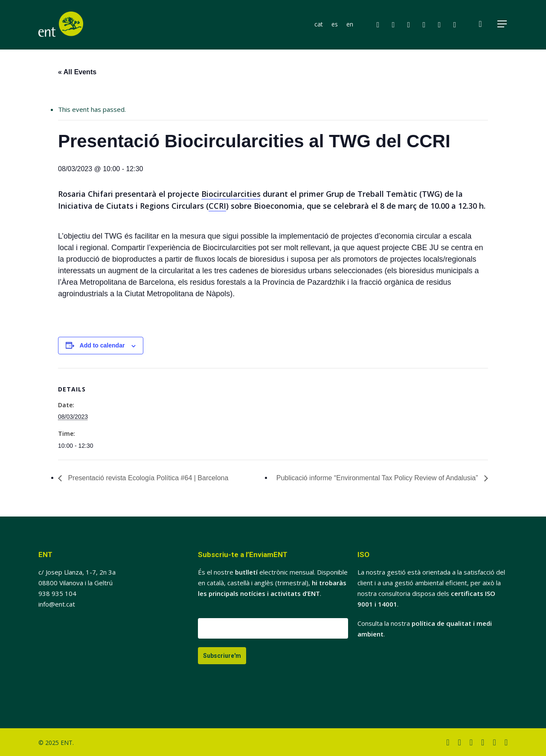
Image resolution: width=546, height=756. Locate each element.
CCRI (217, 206)
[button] (502, 25)
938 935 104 (57, 593)
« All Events (77, 72)
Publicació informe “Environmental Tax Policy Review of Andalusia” (378, 478)
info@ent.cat (57, 604)
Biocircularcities (231, 194)
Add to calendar (102, 345)
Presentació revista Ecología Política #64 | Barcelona (147, 478)
